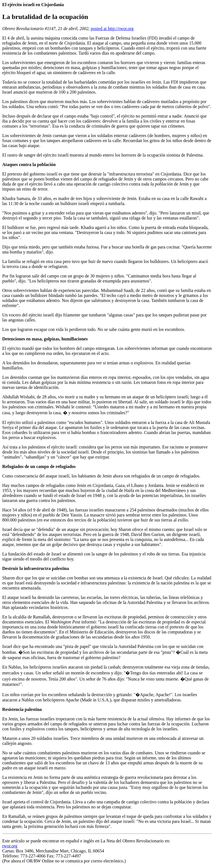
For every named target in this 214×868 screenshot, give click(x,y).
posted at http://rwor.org (112, 29)
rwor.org (10, 846)
